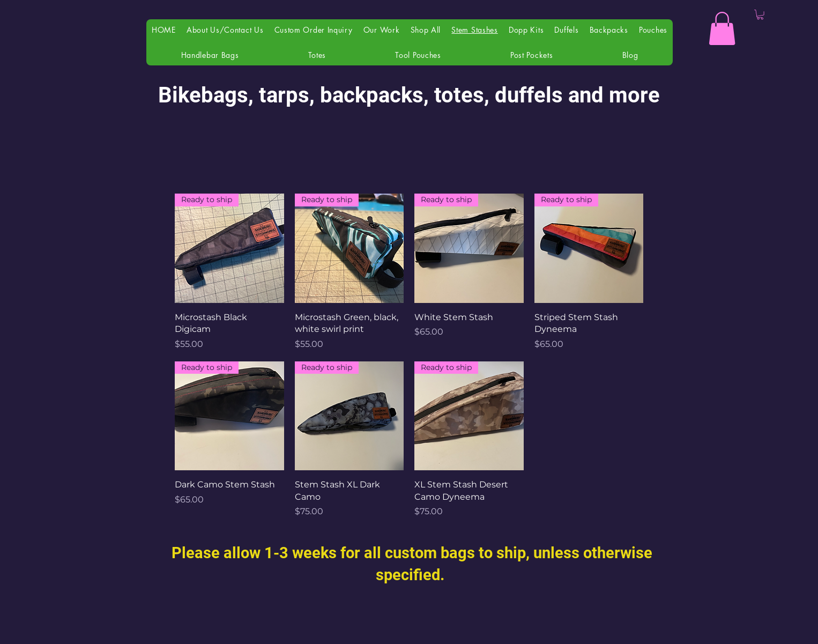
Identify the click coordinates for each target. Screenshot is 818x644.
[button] (722, 28)
